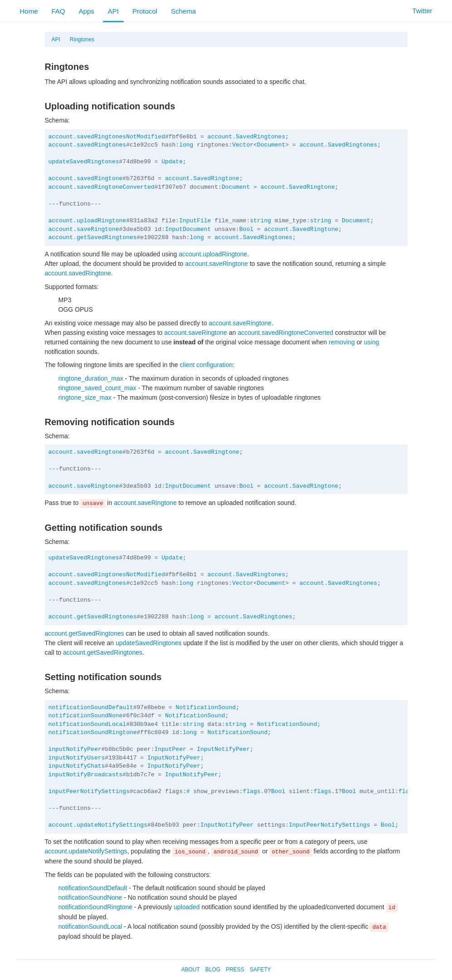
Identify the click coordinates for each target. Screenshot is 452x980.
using (372, 342)
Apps (87, 11)
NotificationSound (206, 708)
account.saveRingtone (84, 229)
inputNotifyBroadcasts (86, 775)
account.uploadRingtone (87, 221)
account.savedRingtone (86, 179)
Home (29, 11)
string (260, 221)
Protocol (145, 11)
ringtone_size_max (85, 397)
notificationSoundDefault (91, 708)
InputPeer (170, 749)
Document (271, 145)
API (113, 11)
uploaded (187, 907)
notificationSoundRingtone (93, 733)
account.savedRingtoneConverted (102, 187)
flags (252, 791)
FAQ (58, 11)
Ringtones (82, 39)
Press (235, 970)
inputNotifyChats (77, 766)
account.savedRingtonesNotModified (107, 137)
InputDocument (188, 229)
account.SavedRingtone (202, 179)
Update (172, 162)
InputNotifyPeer (223, 749)
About (190, 970)
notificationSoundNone (86, 716)
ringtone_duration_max (91, 378)
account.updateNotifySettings (98, 825)
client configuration (207, 365)
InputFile (195, 221)
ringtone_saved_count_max (97, 388)
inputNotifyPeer (75, 749)
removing (342, 342)
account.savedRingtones (87, 145)
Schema (183, 11)
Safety (260, 970)
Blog (213, 970)
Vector (243, 145)
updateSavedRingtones (84, 162)
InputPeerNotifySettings (329, 825)
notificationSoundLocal (87, 724)
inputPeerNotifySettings (89, 791)
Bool (246, 229)
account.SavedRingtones (247, 137)
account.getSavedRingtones (93, 238)
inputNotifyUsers (77, 758)
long (186, 145)
